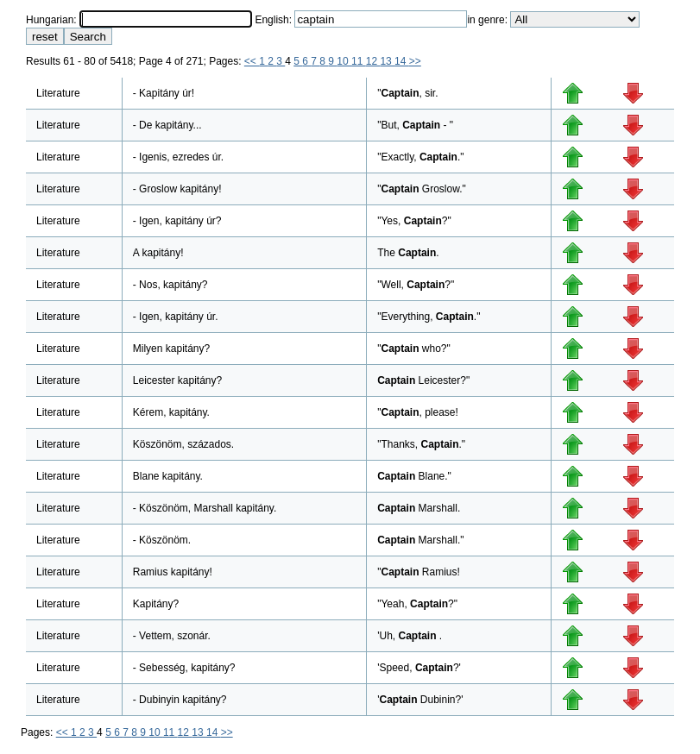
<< (252, 61)
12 (373, 61)
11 (359, 61)
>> (415, 61)
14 (402, 61)
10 (344, 61)
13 (387, 61)
